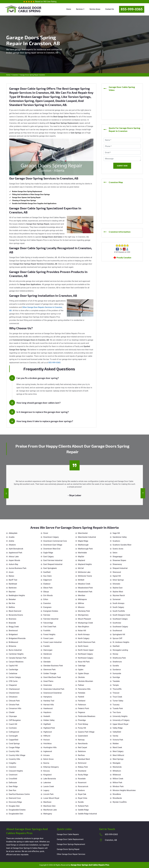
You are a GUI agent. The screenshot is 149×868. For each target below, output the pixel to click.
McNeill (81, 580)
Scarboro (116, 541)
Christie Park (14, 705)
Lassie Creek (49, 786)
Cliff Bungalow (15, 720)
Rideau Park (83, 767)
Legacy (46, 790)
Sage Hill (116, 533)
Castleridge (13, 670)
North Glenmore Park (87, 642)
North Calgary (84, 638)
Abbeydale (13, 533)
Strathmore (117, 662)
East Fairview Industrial (53, 560)
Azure (11, 572)
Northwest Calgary (86, 658)
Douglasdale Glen (16, 814)
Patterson (82, 705)
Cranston (15, 75)
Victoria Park (118, 740)
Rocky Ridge (83, 775)
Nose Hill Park (84, 662)
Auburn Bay (13, 564)
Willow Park (117, 783)
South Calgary (118, 607)
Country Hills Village (17, 755)
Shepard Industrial (120, 568)
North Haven (83, 646)
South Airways (118, 603)
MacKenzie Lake (50, 810)
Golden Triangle (50, 673)
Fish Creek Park (50, 627)
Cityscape (13, 716)
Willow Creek (118, 779)
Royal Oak (82, 794)
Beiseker (12, 599)
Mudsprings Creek (85, 623)
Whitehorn (117, 771)
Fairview (47, 615)
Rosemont (82, 783)
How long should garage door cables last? (38, 403)
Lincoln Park (48, 794)
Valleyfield (117, 732)
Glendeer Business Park (53, 666)
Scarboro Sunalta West (122, 545)
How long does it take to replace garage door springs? (45, 421)
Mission (81, 607)
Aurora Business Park (18, 568)
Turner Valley (118, 701)
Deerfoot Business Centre (19, 794)
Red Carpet (83, 747)
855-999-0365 (132, 9)
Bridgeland (13, 634)
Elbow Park (48, 588)
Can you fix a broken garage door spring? (38, 378)
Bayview (12, 592)
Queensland (83, 736)
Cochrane (13, 728)
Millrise (81, 603)
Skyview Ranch (119, 595)
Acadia (12, 537)
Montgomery (83, 615)
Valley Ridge (118, 728)
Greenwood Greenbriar (53, 693)
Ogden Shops (84, 673)
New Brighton (84, 627)
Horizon (47, 740)
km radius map (122, 203)
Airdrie (11, 541)
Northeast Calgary (85, 654)
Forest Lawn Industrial (52, 642)
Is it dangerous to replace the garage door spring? (43, 412)
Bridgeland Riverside (17, 638)
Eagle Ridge (48, 553)
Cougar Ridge (14, 747)
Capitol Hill (13, 666)
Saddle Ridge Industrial (87, 814)
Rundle (81, 802)
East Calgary (48, 557)
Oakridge (82, 666)
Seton (115, 553)
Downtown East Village (53, 545)
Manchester (83, 533)
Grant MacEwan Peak (52, 677)
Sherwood (117, 572)
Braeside (12, 623)
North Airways (84, 634)
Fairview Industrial (51, 619)
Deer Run (12, 790)
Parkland (82, 701)
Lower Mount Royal (51, 798)
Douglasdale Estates (17, 810)
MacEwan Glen (49, 806)
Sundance (117, 670)
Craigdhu (12, 763)
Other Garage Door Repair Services (71, 854)
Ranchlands (83, 744)
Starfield (116, 646)
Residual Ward (84, 759)
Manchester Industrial (87, 537)
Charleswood (14, 689)
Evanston (47, 603)
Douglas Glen (14, 806)
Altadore (12, 545)
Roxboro (81, 790)
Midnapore (82, 599)
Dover (46, 533)
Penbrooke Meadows (87, 716)
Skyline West (118, 592)
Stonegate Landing (120, 650)
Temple (116, 685)
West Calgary (118, 751)
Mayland (82, 560)
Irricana (46, 755)
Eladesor (47, 584)
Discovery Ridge (15, 802)
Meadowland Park (85, 588)
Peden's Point (84, 708)
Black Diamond (15, 611)
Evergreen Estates (51, 611)
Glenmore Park (49, 670)
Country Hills (14, 751)
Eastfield (47, 572)
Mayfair (81, 557)
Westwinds (117, 767)
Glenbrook (48, 654)
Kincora (46, 771)
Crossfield (13, 779)
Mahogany (48, 814)
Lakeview (47, 783)
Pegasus (82, 712)
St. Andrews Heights (121, 642)
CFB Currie (13, 681)
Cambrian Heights (16, 654)
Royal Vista (83, 798)
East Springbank (50, 568)
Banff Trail (13, 580)
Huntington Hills (50, 747)
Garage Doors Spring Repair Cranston (32, 75)
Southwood (117, 631)
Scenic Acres (118, 549)
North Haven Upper (86, 650)
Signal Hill (117, 576)
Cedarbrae (13, 673)
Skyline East (118, 588)
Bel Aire (12, 603)
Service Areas (95, 9)
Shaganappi (117, 557)
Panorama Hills (84, 689)
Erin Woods (48, 595)
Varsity (115, 736)
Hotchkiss (47, 744)
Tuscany (116, 705)
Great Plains (48, 681)
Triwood (116, 693)
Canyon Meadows (16, 662)
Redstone (82, 751)
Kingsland (47, 775)
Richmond (82, 763)
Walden (116, 744)
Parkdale (82, 693)
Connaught (13, 736)
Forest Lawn (48, 638)
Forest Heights (49, 634)
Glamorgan (48, 650)
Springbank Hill (119, 634)
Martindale (82, 553)
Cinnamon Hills (15, 708)
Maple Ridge (83, 541)
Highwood (48, 732)
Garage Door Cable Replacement (70, 839)
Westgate (116, 763)
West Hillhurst (118, 755)
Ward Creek (117, 747)
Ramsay (81, 740)
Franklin (47, 646)
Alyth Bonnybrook (16, 549)
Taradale (116, 681)
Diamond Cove (15, 798)
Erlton (46, 599)
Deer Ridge (13, 786)
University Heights (120, 716)
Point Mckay (83, 724)
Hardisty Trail (49, 701)
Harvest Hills (49, 705)
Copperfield (14, 740)
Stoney (115, 654)
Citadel (12, 712)
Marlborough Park (85, 549)
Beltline (12, 607)
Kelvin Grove (48, 759)
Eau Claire (47, 576)
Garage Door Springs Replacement (71, 844)
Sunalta (116, 666)
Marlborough (83, 545)
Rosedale (82, 779)
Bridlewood (13, 642)
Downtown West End (52, 549)
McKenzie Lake (84, 572)
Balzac (12, 576)
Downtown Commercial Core (55, 541)
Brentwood (13, 631)
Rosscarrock (83, 786)
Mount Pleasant (84, 619)
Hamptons (48, 697)
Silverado (116, 584)
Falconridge (48, 623)
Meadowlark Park (85, 592)
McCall (81, 568)
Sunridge (116, 677)
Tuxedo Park (118, 708)
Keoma (46, 763)
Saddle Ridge (83, 810)
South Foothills (119, 611)
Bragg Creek (14, 627)
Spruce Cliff (117, 638)
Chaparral (13, 685)
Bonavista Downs (16, 615)
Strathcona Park (119, 658)
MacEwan (47, 802)
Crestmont (13, 775)
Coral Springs (14, 744)
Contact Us (110, 9)
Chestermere (14, 693)
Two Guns (117, 712)
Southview (117, 623)
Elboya (46, 592)
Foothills (47, 631)
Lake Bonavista (50, 779)
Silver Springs (118, 580)
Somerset (117, 599)
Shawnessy (117, 564)
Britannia (12, 646)
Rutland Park (83, 806)
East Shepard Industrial (53, 564)
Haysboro (47, 712)
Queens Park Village (86, 732)
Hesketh (47, 716)
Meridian (82, 595)
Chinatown (13, 697)
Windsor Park (118, 786)
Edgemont (48, 580)
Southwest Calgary (120, 627)
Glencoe (47, 658)
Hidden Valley (49, 720)
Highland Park (49, 728)
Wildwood (117, 775)
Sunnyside (117, 673)
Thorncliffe (117, 689)
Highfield (47, 724)
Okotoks (81, 677)
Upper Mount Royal (120, 724)
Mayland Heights (85, 564)
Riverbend (82, 771)
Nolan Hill (82, 631)
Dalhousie (13, 783)
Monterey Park (84, 611)
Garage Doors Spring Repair (68, 849)
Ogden (81, 670)
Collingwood (14, 732)
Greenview (48, 685)
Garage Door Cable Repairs (68, 834)
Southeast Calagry (120, 619)
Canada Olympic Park (18, 658)
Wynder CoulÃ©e (120, 802)
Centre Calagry (15, 677)
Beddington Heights (17, 595)
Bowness (13, 619)
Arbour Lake (14, 557)
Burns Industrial (15, 650)
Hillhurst (47, 736)
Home (69, 9)
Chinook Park (14, 701)
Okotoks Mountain (86, 681)
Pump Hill (82, 728)
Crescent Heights (16, 771)
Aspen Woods (14, 560)
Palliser (81, 685)
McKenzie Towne (85, 576)
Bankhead (13, 584)
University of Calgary (121, 720)
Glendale (47, 662)
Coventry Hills (14, 759)
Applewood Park (15, 553)
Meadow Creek (84, 584)
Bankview (13, 588)
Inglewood (48, 751)
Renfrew (81, 755)
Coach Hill (13, 724)
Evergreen (47, 607)
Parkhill (81, 697)
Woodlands (117, 798)
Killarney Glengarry (51, 767)
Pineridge (82, 720)
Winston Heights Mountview (124, 790)
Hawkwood (48, 708)
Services (80, 9)
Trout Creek (117, 697)
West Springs (118, 759)
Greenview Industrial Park (54, 689)
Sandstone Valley (120, 537)
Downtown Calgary (51, 537)
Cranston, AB (111, 840)
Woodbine (117, 794)
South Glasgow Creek (121, 615)
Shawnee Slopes (119, 560)
